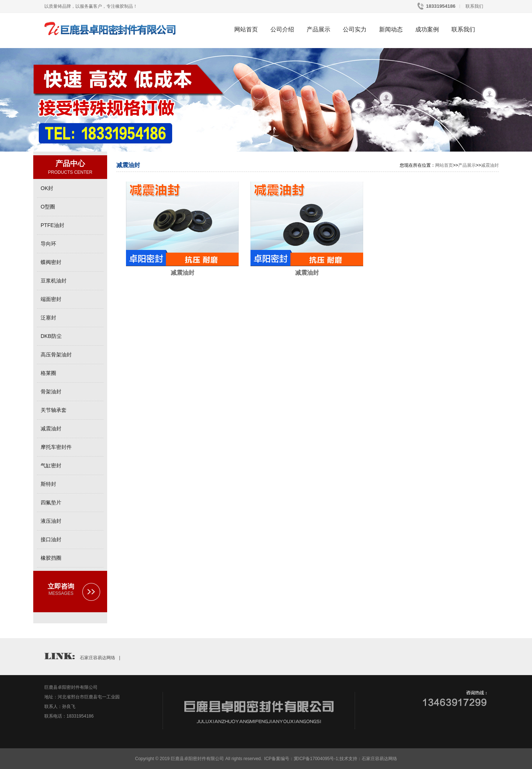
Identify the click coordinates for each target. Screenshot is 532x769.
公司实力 (355, 29)
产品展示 (318, 29)
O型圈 (48, 207)
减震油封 (51, 428)
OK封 (47, 188)
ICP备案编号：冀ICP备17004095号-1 (301, 759)
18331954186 (440, 6)
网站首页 (246, 29)
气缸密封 (51, 465)
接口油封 (51, 539)
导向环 (48, 244)
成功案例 (427, 29)
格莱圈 (48, 373)
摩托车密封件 (56, 447)
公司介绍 (282, 29)
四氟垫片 (51, 502)
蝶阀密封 (51, 262)
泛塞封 (48, 318)
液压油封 (51, 521)
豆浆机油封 (54, 281)
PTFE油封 (52, 225)
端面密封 (51, 299)
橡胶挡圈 (51, 558)
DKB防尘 (51, 336)
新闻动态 (391, 29)
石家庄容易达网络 (98, 658)
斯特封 (48, 484)
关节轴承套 (54, 410)
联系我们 (474, 6)
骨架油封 (51, 392)
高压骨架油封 (56, 355)
